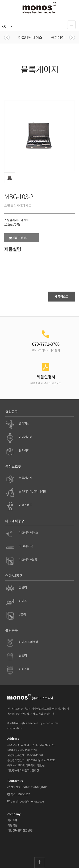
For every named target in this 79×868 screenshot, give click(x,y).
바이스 (23, 601)
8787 (44, 787)
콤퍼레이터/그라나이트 (33, 491)
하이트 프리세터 (28, 642)
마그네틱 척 (26, 546)
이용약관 (12, 825)
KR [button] (7, 26)
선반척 (23, 587)
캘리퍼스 (24, 423)
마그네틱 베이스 (30, 37)
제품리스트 (62, 296)
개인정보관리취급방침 (20, 830)
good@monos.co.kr (32, 801)
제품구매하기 (19, 238)
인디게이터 (25, 437)
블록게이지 (25, 478)
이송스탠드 (25, 505)
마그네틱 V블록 (28, 560)
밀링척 (23, 655)
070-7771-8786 (31, 787)
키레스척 (24, 669)
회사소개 (12, 820)
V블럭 (22, 614)
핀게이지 (24, 450)
